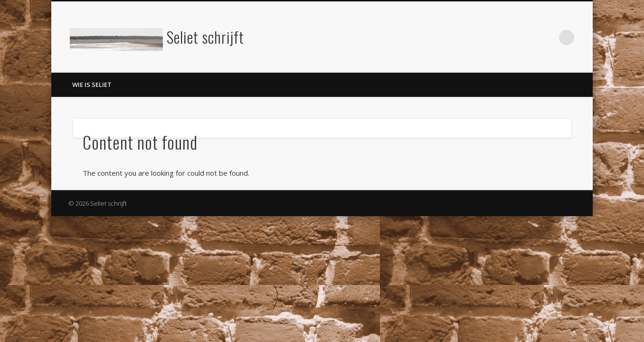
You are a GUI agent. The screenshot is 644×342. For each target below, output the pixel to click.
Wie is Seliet (92, 85)
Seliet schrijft (205, 37)
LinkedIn (547, 38)
